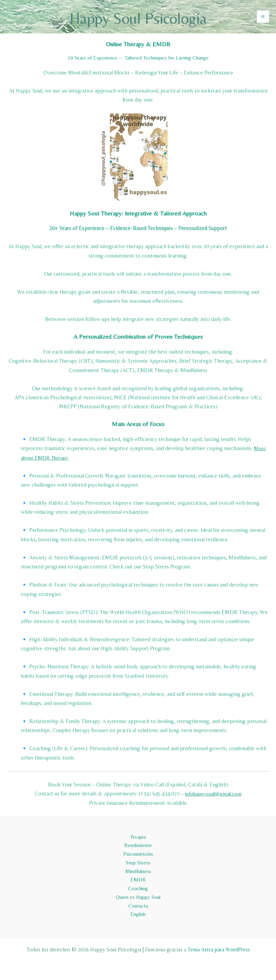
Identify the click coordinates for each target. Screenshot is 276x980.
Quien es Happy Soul (138, 896)
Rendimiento (138, 841)
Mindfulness (138, 868)
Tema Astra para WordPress (219, 950)
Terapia (138, 832)
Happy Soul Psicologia (138, 18)
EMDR (138, 877)
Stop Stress (138, 859)
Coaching (138, 887)
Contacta (138, 905)
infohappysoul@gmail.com (213, 797)
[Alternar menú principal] (263, 18)
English (138, 914)
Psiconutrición (138, 850)
